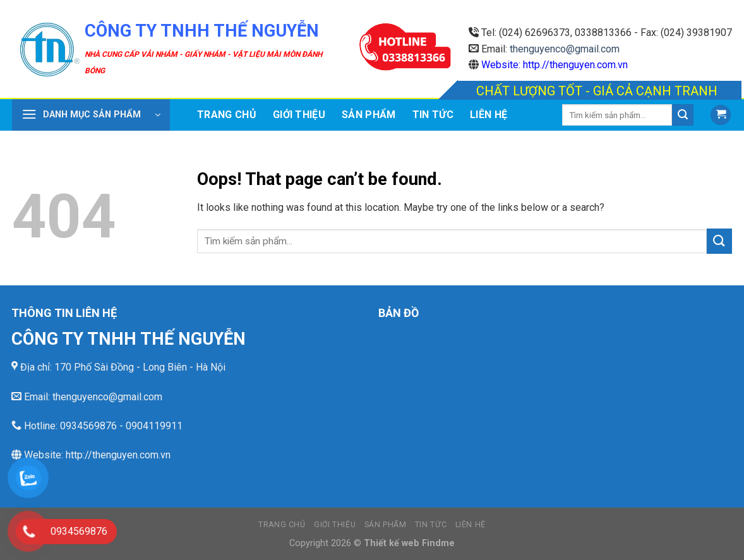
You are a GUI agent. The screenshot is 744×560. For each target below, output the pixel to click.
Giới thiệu (299, 115)
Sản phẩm (369, 115)
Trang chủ (227, 115)
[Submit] (683, 115)
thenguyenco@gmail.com (565, 49)
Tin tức (433, 115)
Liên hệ (489, 115)
